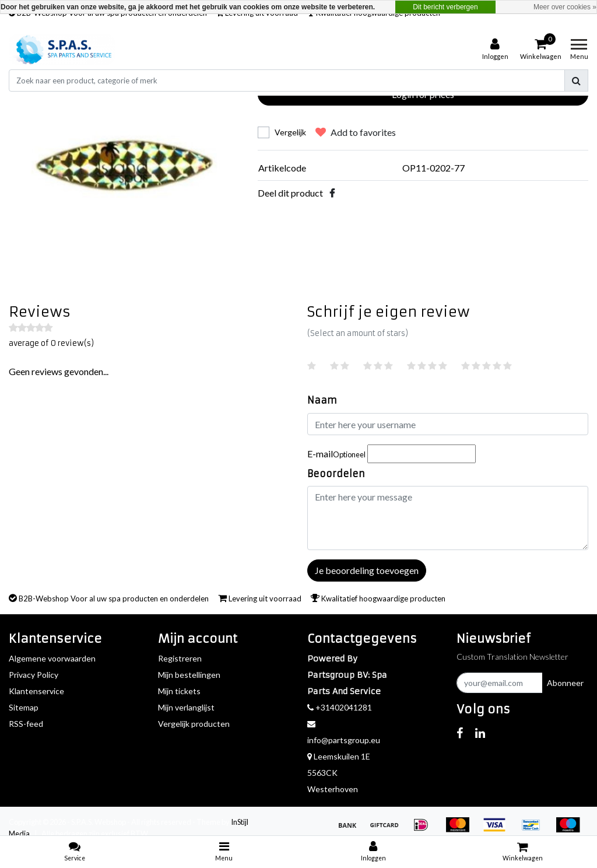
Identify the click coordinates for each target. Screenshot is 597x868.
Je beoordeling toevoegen (367, 570)
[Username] (448, 424)
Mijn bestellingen (189, 675)
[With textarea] (448, 518)
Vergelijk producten (194, 724)
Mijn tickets (179, 691)
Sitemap (24, 707)
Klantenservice (36, 691)
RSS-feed (26, 724)
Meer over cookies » (565, 7)
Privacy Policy (34, 675)
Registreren (180, 658)
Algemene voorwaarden (52, 658)
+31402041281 (340, 707)
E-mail (336, 454)
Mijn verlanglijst (186, 707)
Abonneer (565, 683)
